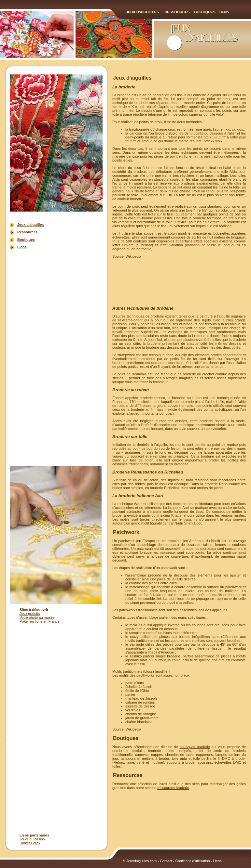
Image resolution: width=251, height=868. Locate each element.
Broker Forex (30, 843)
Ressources (177, 12)
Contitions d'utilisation (193, 861)
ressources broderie (173, 788)
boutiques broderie (195, 747)
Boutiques (205, 12)
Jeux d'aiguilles (142, 12)
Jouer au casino (32, 839)
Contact (166, 861)
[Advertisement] (56, 357)
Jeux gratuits (30, 614)
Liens (224, 12)
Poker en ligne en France (40, 621)
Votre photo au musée (37, 617)
